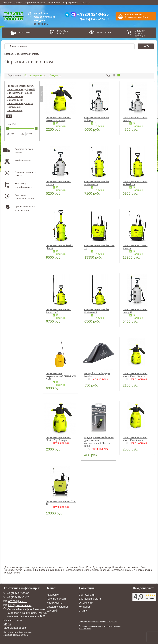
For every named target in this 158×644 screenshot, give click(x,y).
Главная (9, 54)
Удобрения (25, 33)
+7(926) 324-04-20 (93, 14)
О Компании (86, 603)
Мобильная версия (15, 628)
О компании (54, 3)
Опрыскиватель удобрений (21, 89)
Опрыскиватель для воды (20, 103)
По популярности (35, 75)
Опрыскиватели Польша (19, 93)
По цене (55, 75)
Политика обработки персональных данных (98, 622)
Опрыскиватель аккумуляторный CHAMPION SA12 (61, 376)
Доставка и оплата (13, 3)
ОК (9, 624)
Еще (9, 116)
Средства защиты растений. (140, 34)
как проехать (41, 24)
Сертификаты (70, 3)
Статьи (83, 611)
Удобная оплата (23, 161)
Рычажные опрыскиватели (21, 86)
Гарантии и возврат (35, 3)
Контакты (85, 3)
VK (5, 624)
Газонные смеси (63, 32)
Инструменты (102, 33)
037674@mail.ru (18, 601)
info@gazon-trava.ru (20, 605)
